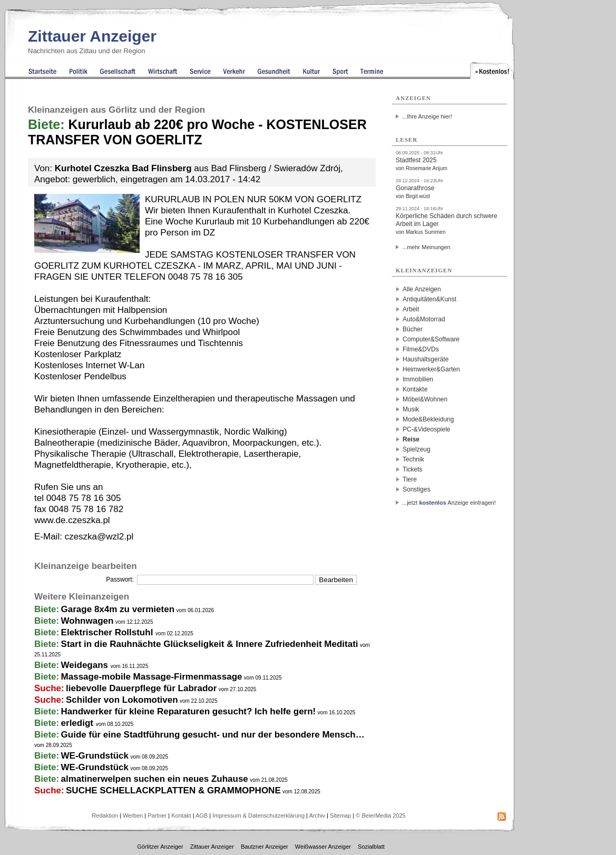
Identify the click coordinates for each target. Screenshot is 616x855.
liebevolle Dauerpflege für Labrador (141, 688)
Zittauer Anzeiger (92, 36)
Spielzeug (417, 449)
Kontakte (415, 389)
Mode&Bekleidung (428, 419)
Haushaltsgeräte (426, 359)
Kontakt (181, 815)
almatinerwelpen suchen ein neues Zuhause (155, 779)
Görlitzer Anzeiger (160, 847)
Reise (411, 439)
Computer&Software (431, 339)
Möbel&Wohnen (425, 399)
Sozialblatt (371, 847)
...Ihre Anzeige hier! (427, 116)
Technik (413, 459)
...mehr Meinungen (426, 247)
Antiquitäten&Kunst (429, 299)
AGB (202, 815)
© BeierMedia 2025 (380, 815)
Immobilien (418, 379)
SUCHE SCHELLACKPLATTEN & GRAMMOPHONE (173, 790)
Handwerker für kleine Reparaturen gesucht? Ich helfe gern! (189, 711)
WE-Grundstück (95, 756)
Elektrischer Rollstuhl (109, 632)
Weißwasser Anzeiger (323, 847)
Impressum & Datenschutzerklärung (258, 815)
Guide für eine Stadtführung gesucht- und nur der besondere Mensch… (213, 735)
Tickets (413, 469)
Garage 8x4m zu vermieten (118, 609)
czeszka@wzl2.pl (99, 537)
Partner (157, 815)
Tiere (410, 479)
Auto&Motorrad (424, 319)
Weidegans (86, 665)
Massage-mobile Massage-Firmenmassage (152, 677)
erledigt (79, 723)
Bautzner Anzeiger (265, 847)
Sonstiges (417, 489)
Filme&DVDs (421, 349)
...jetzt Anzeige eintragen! (449, 503)
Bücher (413, 329)
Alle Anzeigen (422, 289)
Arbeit (411, 309)
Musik (411, 409)
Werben (133, 815)
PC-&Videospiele (427, 429)
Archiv (317, 815)
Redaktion (105, 815)
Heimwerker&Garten (431, 369)
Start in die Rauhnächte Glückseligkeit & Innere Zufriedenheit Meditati (210, 644)
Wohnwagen (87, 621)
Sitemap (340, 815)
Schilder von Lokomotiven (122, 700)
